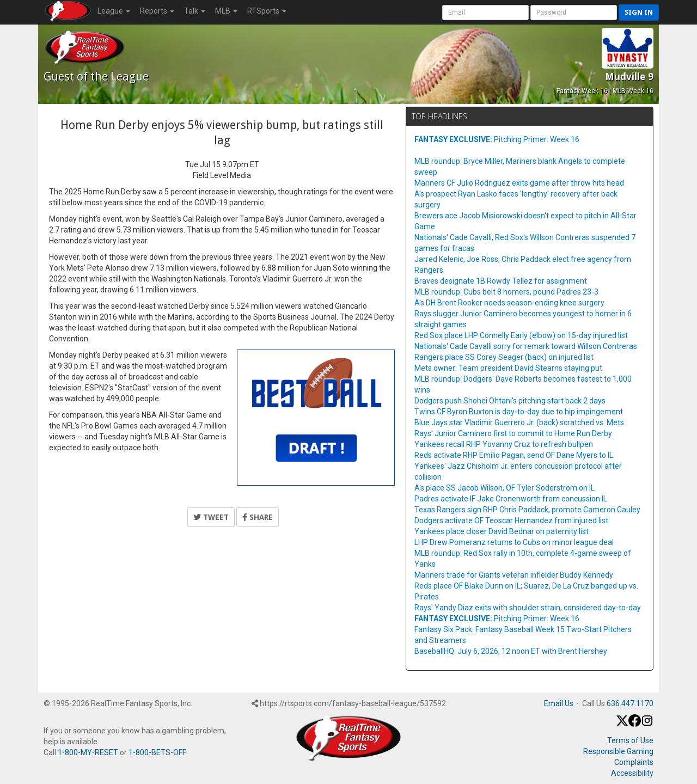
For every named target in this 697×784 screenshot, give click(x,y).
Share (258, 517)
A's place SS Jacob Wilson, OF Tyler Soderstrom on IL (505, 488)
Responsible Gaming (618, 751)
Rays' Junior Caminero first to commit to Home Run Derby (513, 433)
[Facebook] (635, 724)
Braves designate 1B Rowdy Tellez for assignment (501, 281)
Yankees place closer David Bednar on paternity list (502, 531)
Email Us (559, 703)
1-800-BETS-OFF (157, 752)
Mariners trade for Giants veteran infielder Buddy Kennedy (514, 575)
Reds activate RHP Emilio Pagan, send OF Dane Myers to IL (514, 455)
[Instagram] (647, 724)
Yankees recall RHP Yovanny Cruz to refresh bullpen (504, 444)
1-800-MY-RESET (88, 752)
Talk (195, 11)
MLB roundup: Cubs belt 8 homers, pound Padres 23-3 (506, 292)
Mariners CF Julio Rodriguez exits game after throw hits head (519, 183)
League (114, 11)
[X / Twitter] (622, 724)
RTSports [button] (267, 11)
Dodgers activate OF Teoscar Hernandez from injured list (511, 520)
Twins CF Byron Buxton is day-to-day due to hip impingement (519, 412)
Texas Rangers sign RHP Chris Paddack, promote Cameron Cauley (527, 510)
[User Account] (485, 13)
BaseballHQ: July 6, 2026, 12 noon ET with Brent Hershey (511, 651)
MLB (226, 11)
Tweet (211, 517)
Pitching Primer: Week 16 (497, 139)
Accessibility (632, 773)
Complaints (634, 762)
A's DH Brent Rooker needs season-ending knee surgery (509, 303)
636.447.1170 (630, 703)
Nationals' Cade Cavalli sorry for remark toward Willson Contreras (526, 346)
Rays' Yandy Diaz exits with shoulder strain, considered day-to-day (528, 608)
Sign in (639, 12)
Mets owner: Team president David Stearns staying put (508, 368)
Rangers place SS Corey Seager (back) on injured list (504, 357)
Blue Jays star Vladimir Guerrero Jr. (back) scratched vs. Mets (519, 422)
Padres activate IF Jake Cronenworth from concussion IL (511, 499)
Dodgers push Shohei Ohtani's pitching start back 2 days (510, 401)
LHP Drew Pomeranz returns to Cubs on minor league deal (514, 542)
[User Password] (574, 13)
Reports (157, 11)
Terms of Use (630, 740)
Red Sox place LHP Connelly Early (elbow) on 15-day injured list (521, 335)
